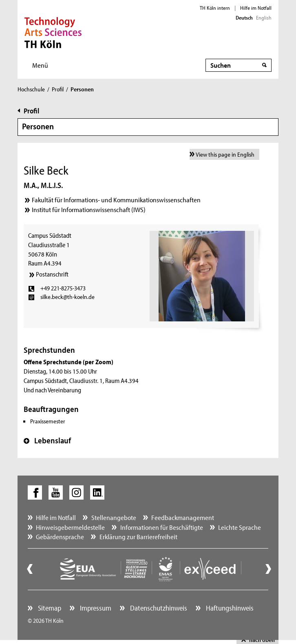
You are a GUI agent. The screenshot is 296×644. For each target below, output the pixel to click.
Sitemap (49, 608)
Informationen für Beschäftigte (162, 527)
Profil (58, 89)
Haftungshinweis (229, 608)
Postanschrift (52, 274)
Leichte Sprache (240, 527)
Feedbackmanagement (183, 517)
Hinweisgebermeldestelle (70, 527)
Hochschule (31, 89)
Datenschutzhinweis (158, 608)
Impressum (95, 608)
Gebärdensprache (60, 537)
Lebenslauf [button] (47, 440)
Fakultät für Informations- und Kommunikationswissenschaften (116, 200)
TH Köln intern (215, 8)
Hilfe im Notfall (256, 8)
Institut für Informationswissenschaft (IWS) (89, 209)
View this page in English (225, 154)
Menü (40, 65)
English (264, 18)
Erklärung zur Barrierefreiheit (138, 537)
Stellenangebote (114, 517)
